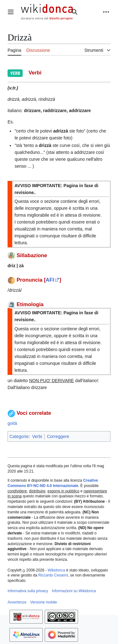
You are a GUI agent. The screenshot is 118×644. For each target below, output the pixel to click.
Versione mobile (44, 602)
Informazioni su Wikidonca (74, 591)
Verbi (37, 436)
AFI (50, 280)
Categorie (19, 436)
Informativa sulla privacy (28, 591)
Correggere (58, 436)
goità (12, 423)
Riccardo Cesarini (53, 575)
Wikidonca (56, 570)
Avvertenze (17, 602)
